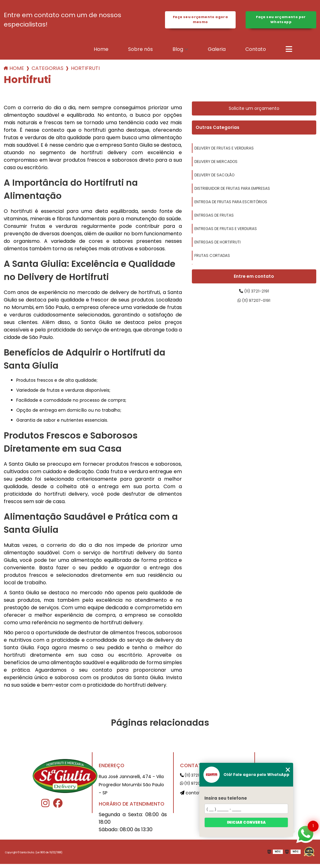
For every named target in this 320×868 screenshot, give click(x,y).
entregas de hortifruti (217, 246)
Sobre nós (140, 53)
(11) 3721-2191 (254, 296)
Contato (256, 53)
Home (101, 53)
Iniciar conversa (246, 822)
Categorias (47, 72)
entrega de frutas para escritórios (231, 206)
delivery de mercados (216, 166)
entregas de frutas (214, 219)
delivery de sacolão (214, 179)
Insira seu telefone (226, 798)
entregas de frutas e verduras (226, 233)
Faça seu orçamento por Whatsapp (281, 22)
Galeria (217, 53)
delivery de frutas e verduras (224, 152)
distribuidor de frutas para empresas (232, 192)
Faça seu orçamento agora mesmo (200, 22)
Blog (178, 53)
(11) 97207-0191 (254, 308)
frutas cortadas (212, 260)
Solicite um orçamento (254, 112)
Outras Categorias (217, 131)
